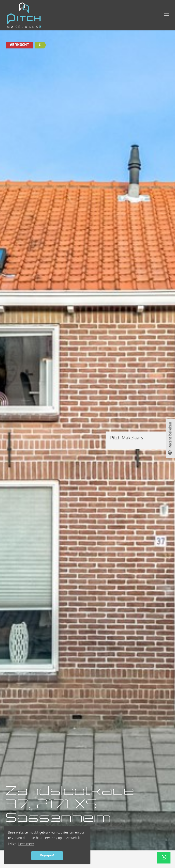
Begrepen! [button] (47, 855)
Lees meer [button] (26, 844)
